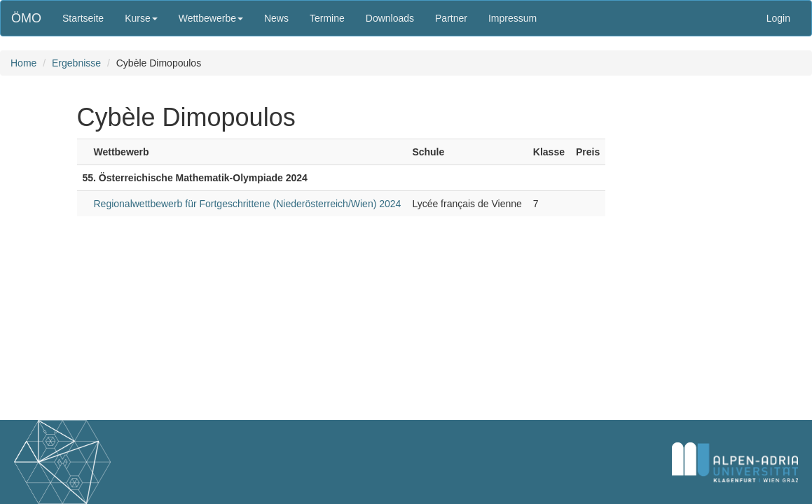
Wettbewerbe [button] (211, 18)
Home (23, 63)
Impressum (512, 18)
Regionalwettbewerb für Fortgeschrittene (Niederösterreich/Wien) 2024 (248, 204)
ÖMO (26, 18)
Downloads (390, 18)
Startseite (83, 18)
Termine (327, 18)
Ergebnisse (76, 63)
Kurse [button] (141, 18)
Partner (451, 18)
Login (778, 18)
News (276, 18)
